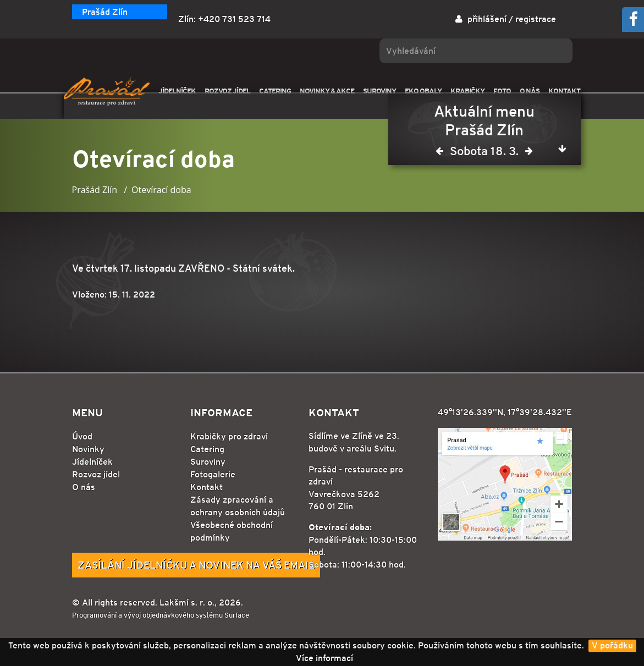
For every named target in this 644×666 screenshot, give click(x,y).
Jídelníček (92, 462)
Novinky (88, 449)
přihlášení (487, 19)
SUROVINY (379, 91)
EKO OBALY (423, 91)
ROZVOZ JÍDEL (227, 91)
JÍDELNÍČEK (177, 91)
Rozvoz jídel (96, 474)
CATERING (275, 91)
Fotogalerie (213, 474)
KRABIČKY (467, 91)
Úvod (82, 436)
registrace (536, 19)
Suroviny (208, 462)
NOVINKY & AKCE (327, 91)
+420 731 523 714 (234, 19)
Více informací (324, 658)
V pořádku (612, 645)
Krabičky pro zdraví (229, 436)
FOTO (502, 91)
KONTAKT (564, 91)
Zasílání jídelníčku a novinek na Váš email (196, 565)
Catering (207, 449)
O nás (84, 487)
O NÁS (530, 91)
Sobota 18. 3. (484, 153)
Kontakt (207, 487)
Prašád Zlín (105, 12)
